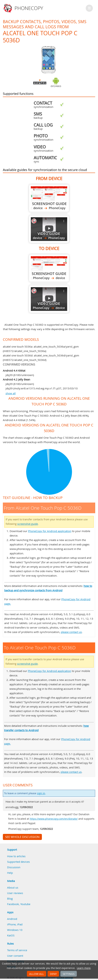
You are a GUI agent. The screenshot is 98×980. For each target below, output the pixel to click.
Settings (69, 974)
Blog (10, 898)
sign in (41, 793)
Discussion (14, 867)
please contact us (71, 632)
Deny (53, 974)
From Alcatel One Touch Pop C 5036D (49, 198)
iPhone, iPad (15, 924)
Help (10, 873)
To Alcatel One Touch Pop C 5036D (49, 268)
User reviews (15, 893)
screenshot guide (28, 524)
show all (11, 393)
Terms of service (17, 950)
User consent (15, 956)
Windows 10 (15, 930)
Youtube (25, 904)
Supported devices (18, 862)
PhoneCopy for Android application (50, 531)
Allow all (37, 974)
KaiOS (11, 935)
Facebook (13, 904)
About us (13, 887)
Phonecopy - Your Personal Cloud (24, 8)
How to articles (16, 856)
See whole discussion (22, 837)
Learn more (84, 968)
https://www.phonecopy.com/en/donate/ (54, 819)
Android (12, 919)
